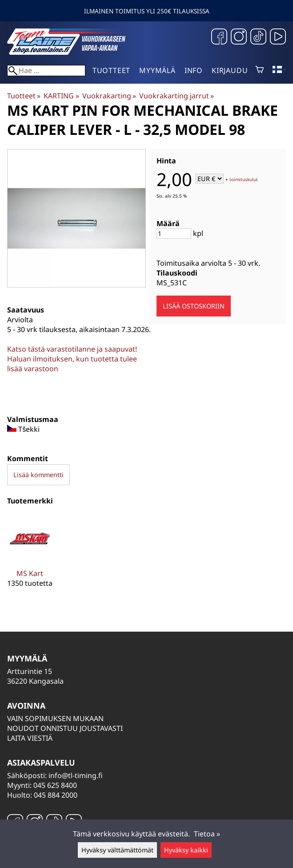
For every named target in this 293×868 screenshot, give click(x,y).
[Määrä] (174, 233)
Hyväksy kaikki (186, 850)
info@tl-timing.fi (76, 775)
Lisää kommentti (38, 475)
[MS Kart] (30, 558)
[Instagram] (239, 38)
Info (194, 70)
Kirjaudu (230, 70)
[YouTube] (278, 38)
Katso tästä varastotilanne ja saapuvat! (72, 349)
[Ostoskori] (259, 70)
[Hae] (46, 71)
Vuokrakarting (109, 96)
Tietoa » (207, 834)
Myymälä (157, 70)
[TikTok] (258, 38)
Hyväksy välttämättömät (117, 850)
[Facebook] (219, 38)
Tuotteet (111, 70)
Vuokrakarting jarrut (177, 96)
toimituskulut (244, 179)
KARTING (61, 96)
